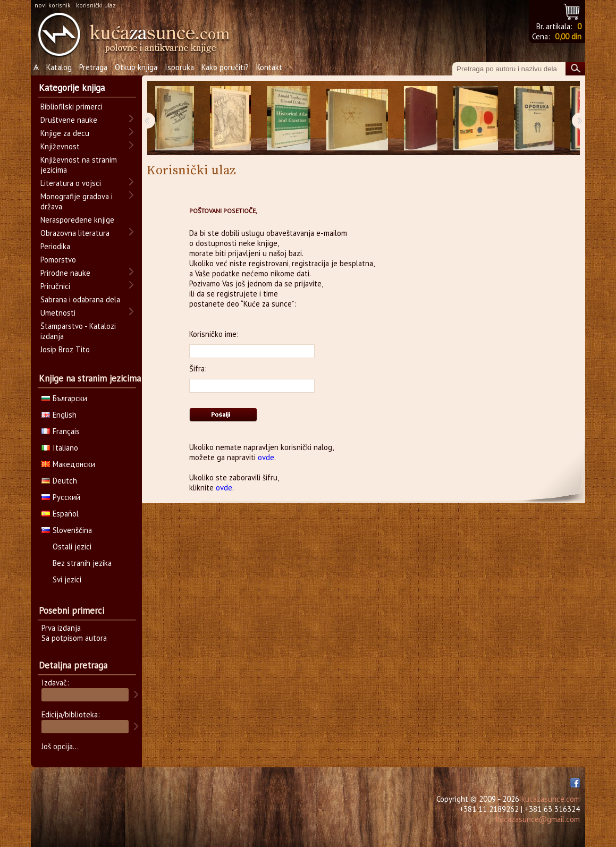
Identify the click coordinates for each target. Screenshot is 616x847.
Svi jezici (67, 579)
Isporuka (179, 67)
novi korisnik (53, 5)
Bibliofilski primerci (71, 107)
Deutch (59, 481)
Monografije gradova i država (77, 201)
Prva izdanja (61, 628)
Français (61, 431)
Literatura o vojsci (71, 183)
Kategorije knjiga (72, 88)
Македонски (68, 464)
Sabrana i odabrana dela (80, 299)
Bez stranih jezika (82, 563)
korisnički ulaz (96, 5)
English (59, 415)
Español (60, 514)
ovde (266, 457)
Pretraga (93, 67)
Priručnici (55, 286)
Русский (61, 497)
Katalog (59, 67)
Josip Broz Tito (65, 349)
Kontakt (269, 67)
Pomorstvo (58, 260)
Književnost (60, 146)
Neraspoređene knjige (77, 220)
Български (64, 398)
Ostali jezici (72, 547)
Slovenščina (67, 530)
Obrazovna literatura (75, 233)
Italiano (60, 448)
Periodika (55, 246)
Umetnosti (58, 313)
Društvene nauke (69, 120)
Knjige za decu (65, 133)
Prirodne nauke (65, 273)
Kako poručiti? (225, 67)
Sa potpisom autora (74, 638)
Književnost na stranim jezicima (79, 165)
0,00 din (568, 36)
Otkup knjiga (136, 67)
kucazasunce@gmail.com (538, 819)
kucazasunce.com (551, 799)
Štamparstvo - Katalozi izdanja (78, 331)
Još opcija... (60, 746)
